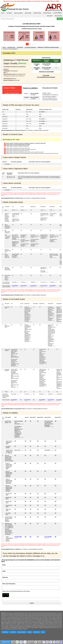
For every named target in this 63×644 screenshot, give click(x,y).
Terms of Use (37, 632)
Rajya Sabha (28, 13)
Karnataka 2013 (11, 47)
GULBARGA (20, 47)
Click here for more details (46, 72)
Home (3, 13)
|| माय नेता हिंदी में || (58, 13)
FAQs (43, 632)
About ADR (50, 16)
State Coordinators (22, 632)
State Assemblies (18, 13)
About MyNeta (58, 16)
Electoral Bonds (47, 13)
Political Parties (37, 13)
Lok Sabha (9, 13)
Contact (30, 632)
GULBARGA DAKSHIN (30, 47)
